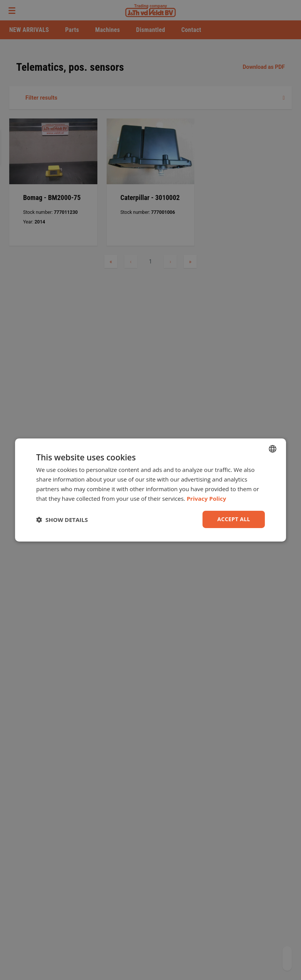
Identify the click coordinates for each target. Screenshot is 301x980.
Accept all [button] (234, 519)
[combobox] (273, 449)
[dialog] (150, 490)
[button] (62, 520)
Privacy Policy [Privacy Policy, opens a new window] (207, 498)
